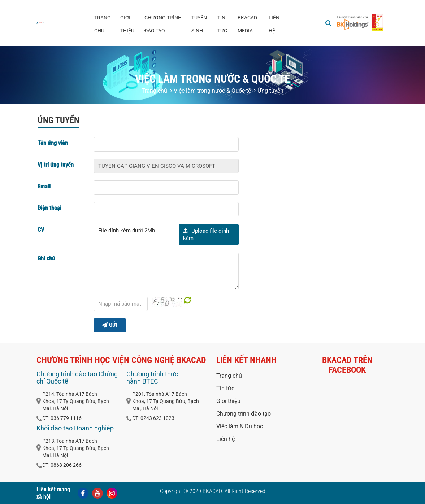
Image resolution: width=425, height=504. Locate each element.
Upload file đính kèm (206, 235)
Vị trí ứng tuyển (56, 165)
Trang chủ (103, 24)
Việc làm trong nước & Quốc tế (211, 91)
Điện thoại (49, 208)
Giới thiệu (127, 24)
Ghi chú (46, 258)
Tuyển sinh (199, 24)
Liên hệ (274, 24)
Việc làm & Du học (240, 426)
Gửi (110, 325)
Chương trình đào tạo (163, 24)
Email (44, 186)
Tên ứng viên (53, 143)
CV (41, 230)
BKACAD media (247, 24)
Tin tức (222, 24)
